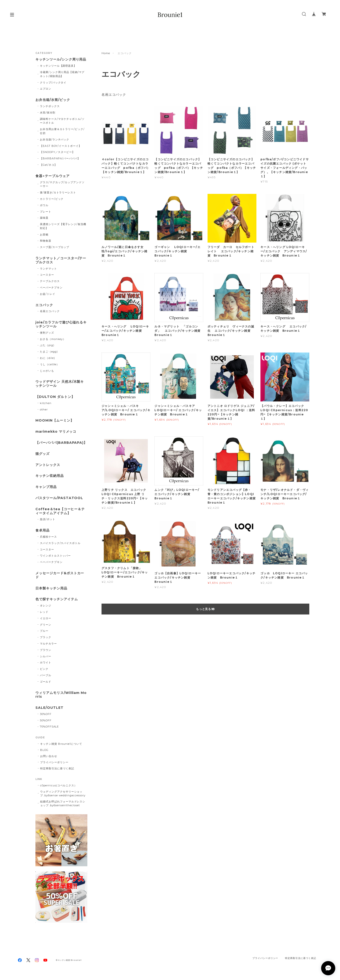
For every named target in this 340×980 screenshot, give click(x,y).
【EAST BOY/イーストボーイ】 (61, 146)
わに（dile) (47, 358)
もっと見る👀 (206, 609)
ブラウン (46, 650)
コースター (47, 275)
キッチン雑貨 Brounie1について (61, 744)
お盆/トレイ (48, 294)
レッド (44, 612)
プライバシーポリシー (54, 762)
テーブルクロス (50, 281)
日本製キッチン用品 (51, 588)
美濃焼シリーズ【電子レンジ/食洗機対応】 (63, 226)
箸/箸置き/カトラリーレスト (58, 192)
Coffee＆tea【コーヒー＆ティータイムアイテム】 (60, 511)
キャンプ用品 (46, 487)
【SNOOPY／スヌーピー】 (57, 152)
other (44, 409)
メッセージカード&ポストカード (60, 575)
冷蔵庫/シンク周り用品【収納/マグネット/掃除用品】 (62, 74)
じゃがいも (47, 371)
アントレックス (48, 465)
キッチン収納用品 (50, 476)
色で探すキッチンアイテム (57, 599)
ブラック (46, 637)
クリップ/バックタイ (53, 83)
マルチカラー (48, 644)
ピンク (44, 669)
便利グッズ (47, 333)
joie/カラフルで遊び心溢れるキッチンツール (61, 324)
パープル (46, 675)
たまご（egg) (49, 352)
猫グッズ (42, 454)
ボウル (44, 205)
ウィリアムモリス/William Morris (61, 695)
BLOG (44, 750)
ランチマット (48, 269)
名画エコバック (114, 95)
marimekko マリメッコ (56, 432)
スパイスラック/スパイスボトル (60, 543)
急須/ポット (48, 519)
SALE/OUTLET (49, 708)
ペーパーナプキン (51, 287)
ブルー (44, 631)
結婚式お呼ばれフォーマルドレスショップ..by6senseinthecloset (63, 803)
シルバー (46, 656)
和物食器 (46, 241)
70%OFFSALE (49, 727)
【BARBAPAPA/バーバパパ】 (60, 158)
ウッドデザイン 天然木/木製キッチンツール (60, 384)
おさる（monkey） (53, 339)
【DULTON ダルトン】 (55, 397)
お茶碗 (44, 235)
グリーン (46, 625)
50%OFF (46, 720)
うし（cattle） (50, 364)
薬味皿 (44, 218)
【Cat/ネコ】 (49, 165)
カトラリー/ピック (52, 199)
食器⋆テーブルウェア (53, 176)
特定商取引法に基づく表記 (57, 768)
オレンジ (46, 605)
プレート (46, 212)
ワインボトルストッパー (55, 556)
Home (106, 53)
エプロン (46, 89)
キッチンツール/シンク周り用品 (61, 59)
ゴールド (46, 682)
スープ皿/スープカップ (55, 247)
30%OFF (46, 714)
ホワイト (46, 662)
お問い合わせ (49, 756)
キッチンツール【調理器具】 (58, 66)
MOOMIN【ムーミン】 (55, 420)
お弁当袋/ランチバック (55, 139)
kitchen (46, 403)
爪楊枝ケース (48, 537)
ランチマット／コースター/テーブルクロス (61, 260)
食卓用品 (42, 530)
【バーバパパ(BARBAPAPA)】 (61, 443)
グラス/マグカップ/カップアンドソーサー (62, 184)
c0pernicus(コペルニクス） (59, 785)
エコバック (44, 305)
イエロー (46, 618)
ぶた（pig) (47, 345)
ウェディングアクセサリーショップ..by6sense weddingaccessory (63, 793)
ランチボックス (50, 106)
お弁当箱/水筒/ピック (53, 100)
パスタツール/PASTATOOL (59, 498)
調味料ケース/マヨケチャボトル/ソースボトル (62, 121)
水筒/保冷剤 (48, 113)
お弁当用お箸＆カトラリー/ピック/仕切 (62, 131)
